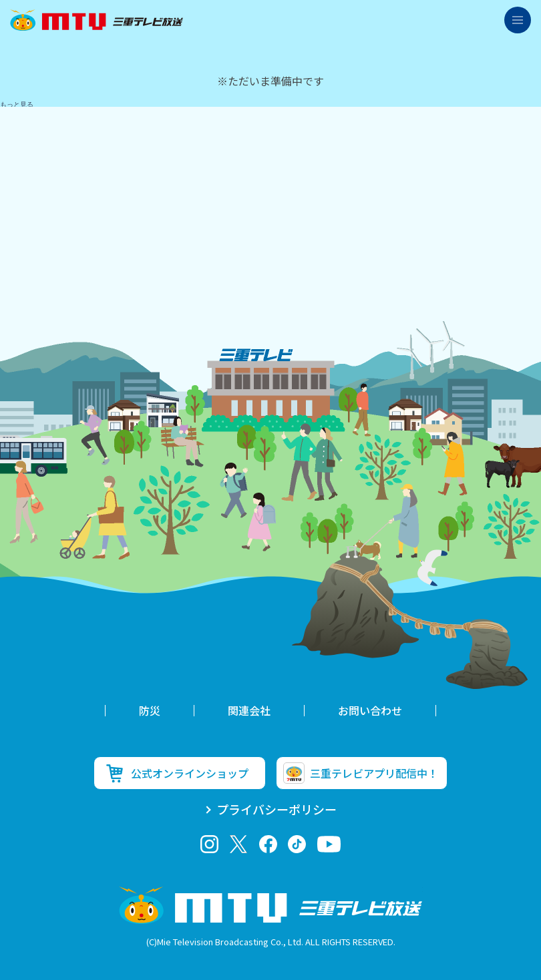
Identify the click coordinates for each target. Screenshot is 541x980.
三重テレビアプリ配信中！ (374, 773)
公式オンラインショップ (190, 773)
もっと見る (17, 104)
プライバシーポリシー (277, 809)
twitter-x (239, 844)
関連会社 (249, 710)
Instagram (209, 844)
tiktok (297, 844)
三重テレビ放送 (97, 20)
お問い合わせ (370, 710)
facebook (268, 844)
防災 (150, 710)
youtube (329, 844)
